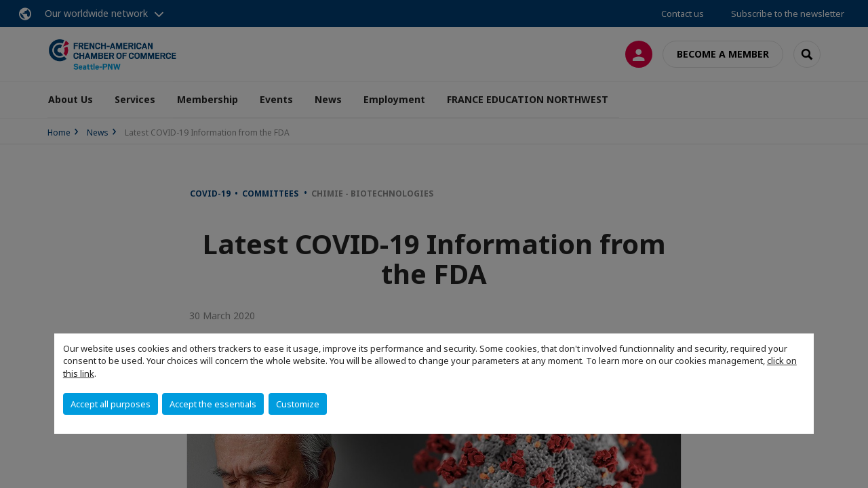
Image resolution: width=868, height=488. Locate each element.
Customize (298, 404)
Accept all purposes (111, 404)
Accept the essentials (213, 404)
